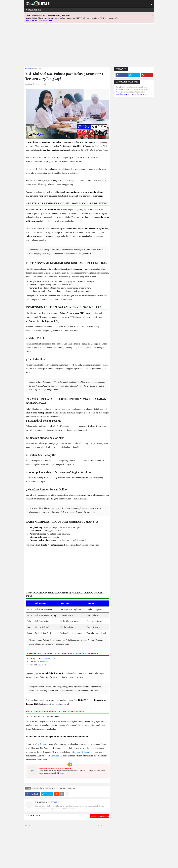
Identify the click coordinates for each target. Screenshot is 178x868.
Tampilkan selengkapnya (99, 816)
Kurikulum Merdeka (67, 788)
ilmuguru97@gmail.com (84, 752)
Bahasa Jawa (49, 658)
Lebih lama (102, 826)
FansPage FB (57, 756)
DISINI (62, 773)
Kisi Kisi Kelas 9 (37, 69)
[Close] (152, 16)
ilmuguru (44, 744)
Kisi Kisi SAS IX (52, 788)
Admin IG (55, 802)
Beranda (28, 69)
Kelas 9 (47, 665)
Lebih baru (30, 826)
